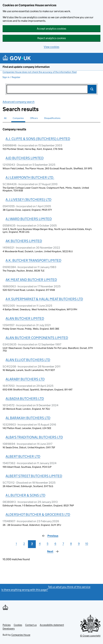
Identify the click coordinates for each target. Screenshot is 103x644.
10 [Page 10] (87, 544)
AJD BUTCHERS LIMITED (25, 158)
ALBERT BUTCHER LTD (23, 456)
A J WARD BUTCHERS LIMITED (29, 219)
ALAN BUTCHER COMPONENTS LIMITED (37, 338)
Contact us (31, 625)
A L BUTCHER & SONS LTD (25, 495)
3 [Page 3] (32, 544)
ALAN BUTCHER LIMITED (25, 318)
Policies (7, 625)
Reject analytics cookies (52, 38)
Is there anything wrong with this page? (25, 590)
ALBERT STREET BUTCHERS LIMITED (34, 476)
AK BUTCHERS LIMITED (24, 241)
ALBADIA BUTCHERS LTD (25, 399)
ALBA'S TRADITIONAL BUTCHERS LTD (34, 437)
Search (92, 89)
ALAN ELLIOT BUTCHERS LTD (28, 360)
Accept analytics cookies (51, 29)
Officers (34, 118)
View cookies (51, 47)
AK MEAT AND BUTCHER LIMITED (31, 280)
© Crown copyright (90, 636)
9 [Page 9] (79, 544)
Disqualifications (52, 118)
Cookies (18, 625)
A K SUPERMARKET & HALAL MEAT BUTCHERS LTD (44, 299)
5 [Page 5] (48, 544)
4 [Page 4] (40, 544)
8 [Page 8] (71, 544)
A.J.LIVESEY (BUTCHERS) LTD (28, 200)
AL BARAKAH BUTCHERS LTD (28, 418)
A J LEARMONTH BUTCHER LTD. (30, 177)
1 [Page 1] (16, 544)
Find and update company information (26, 67)
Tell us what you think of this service (69, 587)
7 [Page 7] (63, 544)
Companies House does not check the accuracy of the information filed (40, 72)
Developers (9, 629)
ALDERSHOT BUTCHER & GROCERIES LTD (38, 515)
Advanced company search (19, 102)
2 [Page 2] (24, 544)
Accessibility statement (52, 625)
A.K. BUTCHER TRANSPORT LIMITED (33, 260)
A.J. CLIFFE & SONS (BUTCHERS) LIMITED (38, 139)
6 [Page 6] (55, 544)
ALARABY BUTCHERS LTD (25, 379)
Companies (18, 118)
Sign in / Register (11, 77)
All (5, 118)
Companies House (21, 635)
